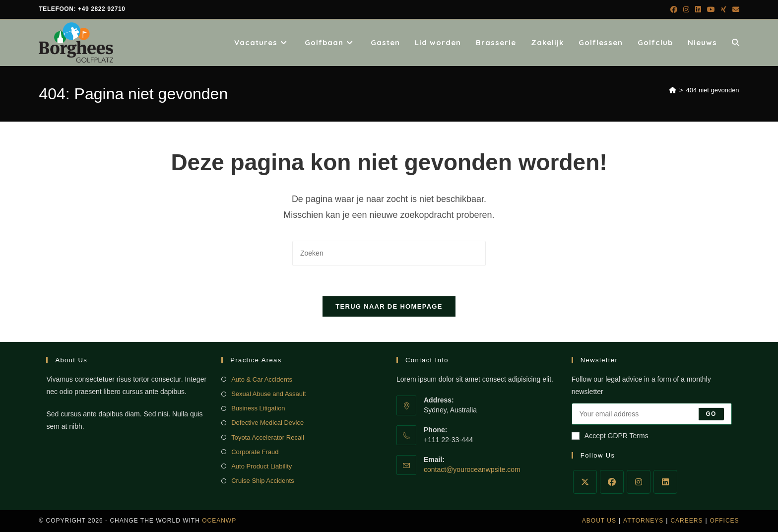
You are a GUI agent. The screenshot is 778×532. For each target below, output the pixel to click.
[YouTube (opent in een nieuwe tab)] (711, 9)
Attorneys (643, 521)
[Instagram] (639, 482)
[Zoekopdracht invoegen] (389, 253)
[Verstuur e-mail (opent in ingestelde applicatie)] (734, 9)
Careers (686, 521)
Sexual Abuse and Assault (268, 394)
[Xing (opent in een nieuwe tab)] (724, 9)
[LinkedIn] (665, 482)
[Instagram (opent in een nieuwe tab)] (686, 9)
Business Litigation (258, 408)
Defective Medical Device (267, 423)
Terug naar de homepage (389, 306)
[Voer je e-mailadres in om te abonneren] (652, 414)
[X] (585, 482)
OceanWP (219, 521)
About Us (599, 521)
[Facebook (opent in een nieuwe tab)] (674, 9)
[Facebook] (612, 482)
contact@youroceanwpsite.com (472, 469)
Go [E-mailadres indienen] (711, 414)
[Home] (673, 90)
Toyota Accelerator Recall (268, 437)
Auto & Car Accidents (262, 379)
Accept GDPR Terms (610, 436)
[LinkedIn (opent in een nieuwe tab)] (698, 9)
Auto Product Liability (261, 466)
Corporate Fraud (255, 452)
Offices (725, 521)
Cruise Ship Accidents (262, 481)
